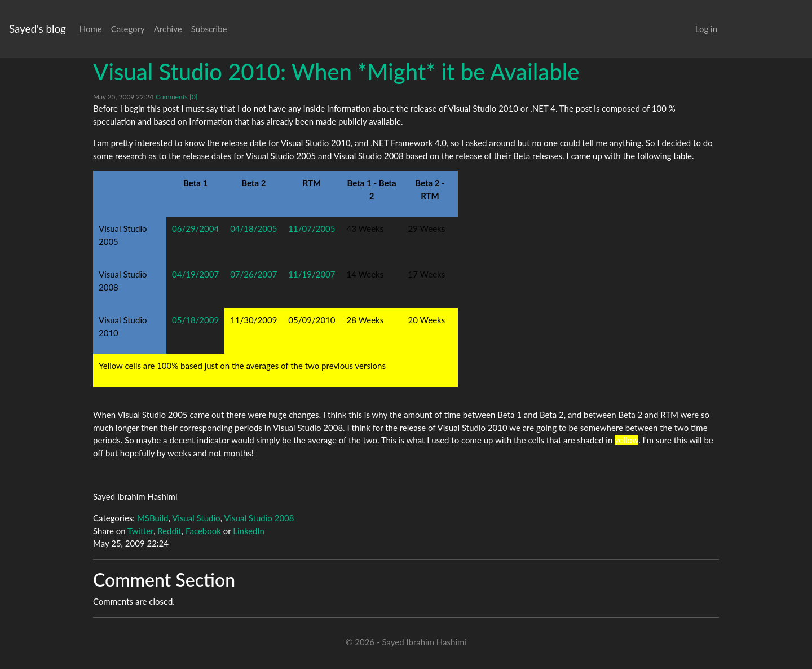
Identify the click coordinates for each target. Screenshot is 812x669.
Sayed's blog (37, 28)
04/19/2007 (195, 274)
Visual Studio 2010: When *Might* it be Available (336, 72)
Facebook (203, 531)
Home (91, 29)
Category (128, 29)
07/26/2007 (253, 274)
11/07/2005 (312, 228)
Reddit (169, 531)
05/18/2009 (195, 320)
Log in (706, 29)
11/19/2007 (312, 274)
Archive (168, 29)
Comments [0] (176, 97)
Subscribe (209, 29)
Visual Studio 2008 (259, 518)
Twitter (140, 531)
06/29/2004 (195, 228)
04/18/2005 (253, 228)
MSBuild (153, 518)
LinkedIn (249, 531)
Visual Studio (196, 518)
